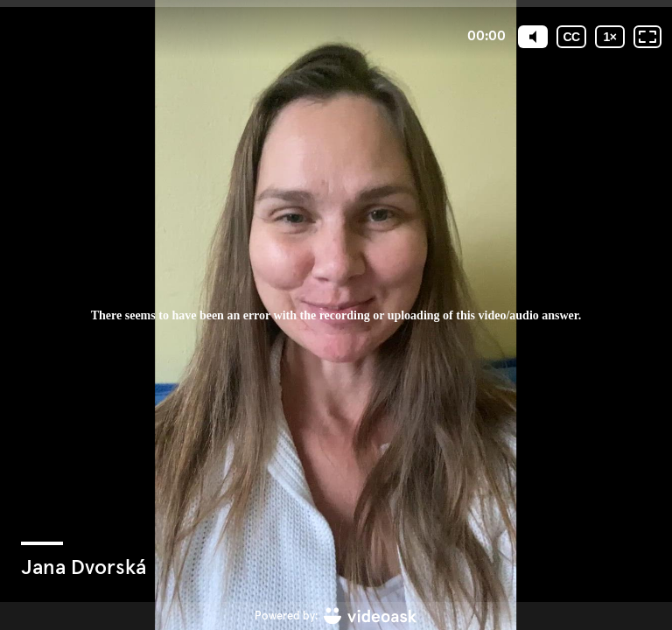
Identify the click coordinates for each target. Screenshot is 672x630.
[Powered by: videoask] (336, 616)
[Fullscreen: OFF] (647, 37)
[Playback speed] (610, 37)
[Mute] (533, 37)
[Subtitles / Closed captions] (571, 37)
